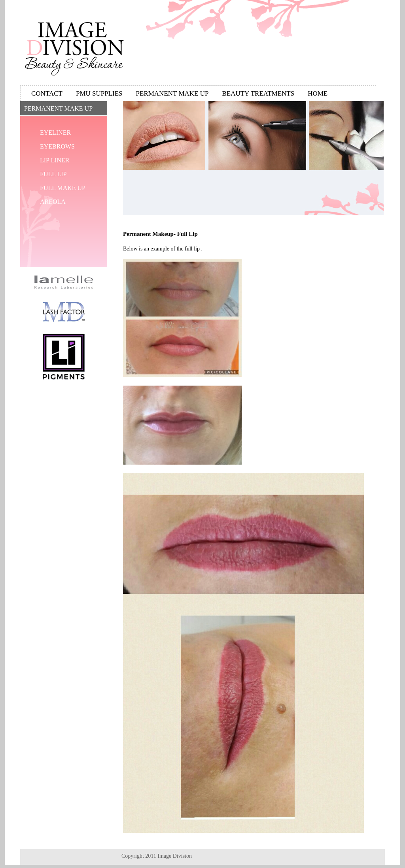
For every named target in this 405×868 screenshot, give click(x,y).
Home (318, 93)
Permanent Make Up (172, 93)
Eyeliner (55, 133)
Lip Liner (55, 160)
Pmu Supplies (99, 93)
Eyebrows (57, 146)
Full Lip (53, 174)
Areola (53, 202)
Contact (47, 93)
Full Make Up (63, 188)
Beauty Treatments (258, 93)
